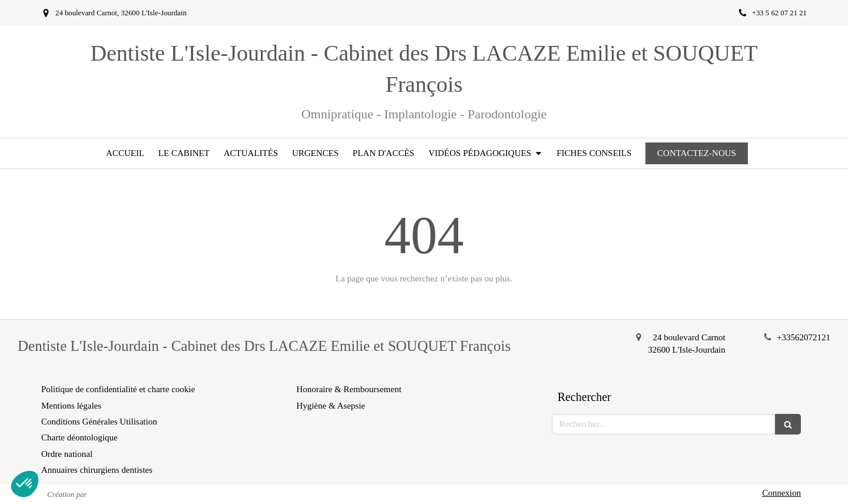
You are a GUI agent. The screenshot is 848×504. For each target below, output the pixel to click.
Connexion (781, 493)
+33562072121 (804, 337)
